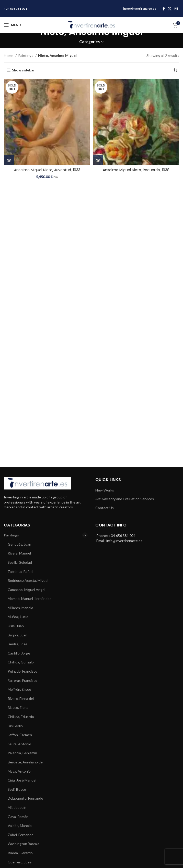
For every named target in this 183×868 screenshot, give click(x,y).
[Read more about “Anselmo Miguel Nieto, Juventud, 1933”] (9, 160)
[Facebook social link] (164, 9)
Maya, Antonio (19, 771)
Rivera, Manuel (19, 553)
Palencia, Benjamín (22, 753)
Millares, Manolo (20, 608)
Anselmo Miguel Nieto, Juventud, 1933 (47, 170)
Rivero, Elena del (21, 699)
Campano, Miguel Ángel (26, 590)
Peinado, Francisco (22, 671)
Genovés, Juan (19, 544)
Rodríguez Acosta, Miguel (28, 580)
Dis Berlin (15, 726)
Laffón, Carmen (20, 735)
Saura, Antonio (19, 744)
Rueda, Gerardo (20, 853)
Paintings (26, 55)
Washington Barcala (24, 844)
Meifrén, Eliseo (19, 689)
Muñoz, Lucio (18, 617)
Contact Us (105, 508)
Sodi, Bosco (17, 789)
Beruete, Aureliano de (25, 762)
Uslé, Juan (16, 626)
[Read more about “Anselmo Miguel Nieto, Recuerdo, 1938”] (98, 160)
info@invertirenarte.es (140, 9)
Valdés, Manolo (20, 826)
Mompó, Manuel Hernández (29, 599)
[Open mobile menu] (12, 25)
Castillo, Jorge (19, 653)
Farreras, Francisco (22, 680)
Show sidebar (23, 70)
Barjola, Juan (18, 635)
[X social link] (170, 9)
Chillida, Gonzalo (21, 662)
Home (9, 55)
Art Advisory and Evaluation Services (125, 499)
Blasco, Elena (18, 707)
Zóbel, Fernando (21, 835)
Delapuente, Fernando (25, 798)
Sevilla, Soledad (20, 562)
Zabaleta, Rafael (20, 571)
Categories (89, 42)
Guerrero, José (20, 862)
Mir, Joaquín (17, 807)
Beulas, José (18, 644)
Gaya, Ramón (18, 817)
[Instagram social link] (176, 9)
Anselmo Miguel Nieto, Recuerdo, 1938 (136, 170)
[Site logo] (91, 25)
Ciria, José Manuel (22, 780)
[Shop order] (175, 70)
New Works (105, 490)
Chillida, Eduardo (21, 717)
